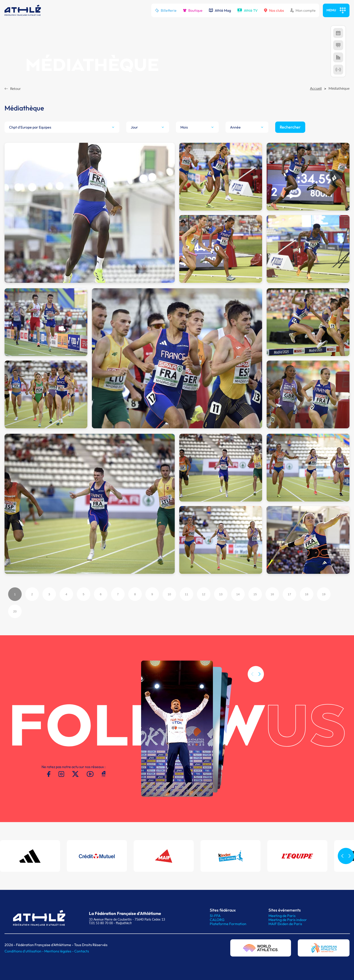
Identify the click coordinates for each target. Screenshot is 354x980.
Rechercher (290, 127)
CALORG (217, 920)
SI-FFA (215, 916)
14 (238, 594)
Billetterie (166, 10)
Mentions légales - (59, 951)
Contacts (82, 951)
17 (290, 594)
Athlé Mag (220, 10)
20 (15, 611)
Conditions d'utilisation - (24, 951)
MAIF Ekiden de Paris (285, 924)
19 (324, 594)
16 (272, 594)
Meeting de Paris (282, 916)
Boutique (193, 10)
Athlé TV (247, 10)
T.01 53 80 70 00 (101, 923)
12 (204, 594)
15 (255, 594)
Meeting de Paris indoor (288, 920)
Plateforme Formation (228, 924)
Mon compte (303, 10)
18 (307, 594)
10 (169, 594)
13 (221, 594)
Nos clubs (274, 10)
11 (187, 594)
